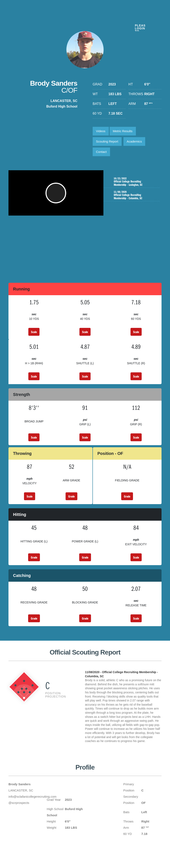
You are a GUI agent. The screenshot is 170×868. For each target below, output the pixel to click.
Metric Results (123, 131)
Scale (34, 332)
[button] (56, 195)
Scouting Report (107, 141)
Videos (101, 131)
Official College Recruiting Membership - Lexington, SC (133, 182)
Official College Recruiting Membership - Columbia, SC (133, 195)
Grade (71, 496)
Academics (134, 141)
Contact (101, 152)
